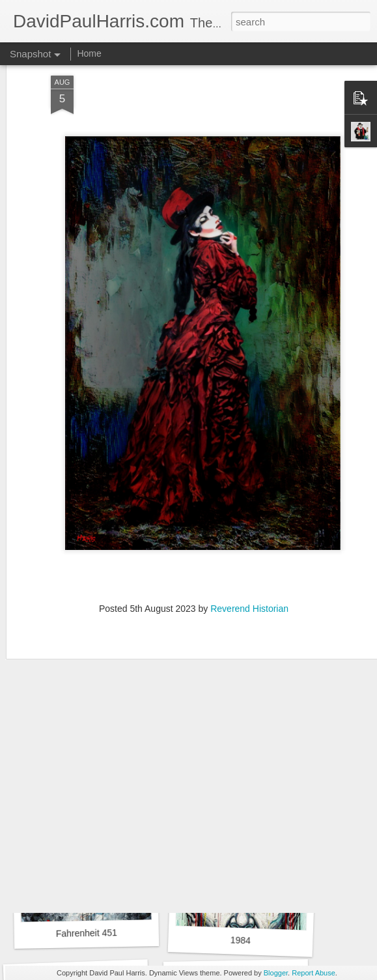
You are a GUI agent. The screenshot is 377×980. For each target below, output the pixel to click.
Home (89, 53)
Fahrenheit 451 (87, 933)
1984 (241, 940)
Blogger (276, 973)
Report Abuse (314, 973)
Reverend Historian (249, 571)
